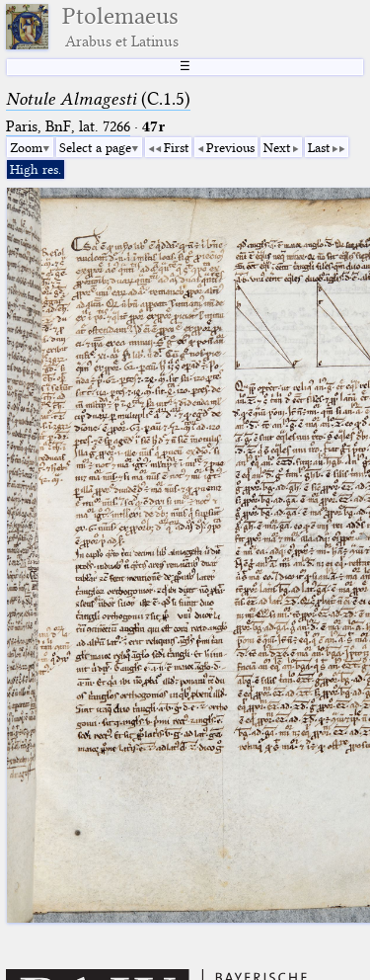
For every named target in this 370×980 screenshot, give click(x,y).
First (176, 147)
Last (319, 147)
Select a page (95, 147)
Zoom (26, 147)
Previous (230, 147)
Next (277, 147)
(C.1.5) (98, 99)
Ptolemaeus (120, 27)
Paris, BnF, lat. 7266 (68, 126)
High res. (36, 169)
